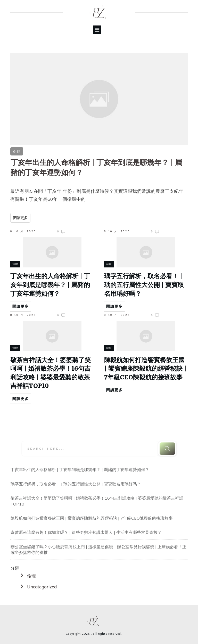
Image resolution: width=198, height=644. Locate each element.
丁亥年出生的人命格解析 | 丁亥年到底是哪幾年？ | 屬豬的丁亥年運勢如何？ (80, 469)
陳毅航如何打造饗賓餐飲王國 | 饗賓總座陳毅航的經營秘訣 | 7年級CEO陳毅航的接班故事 (92, 518)
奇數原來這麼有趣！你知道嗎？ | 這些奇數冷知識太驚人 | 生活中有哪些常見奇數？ (86, 532)
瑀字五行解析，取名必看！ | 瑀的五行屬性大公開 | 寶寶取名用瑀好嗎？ (76, 484)
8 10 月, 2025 (23, 231)
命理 (31, 576)
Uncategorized (42, 587)
